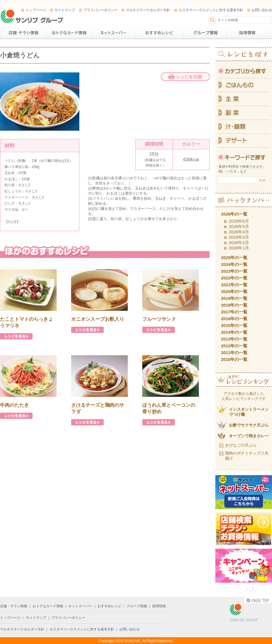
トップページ (36, 10)
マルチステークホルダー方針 (148, 10)
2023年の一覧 (234, 271)
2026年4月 (239, 232)
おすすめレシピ (159, 33)
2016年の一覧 (234, 319)
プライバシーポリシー (100, 10)
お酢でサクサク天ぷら (249, 425)
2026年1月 (239, 248)
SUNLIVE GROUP (244, 613)
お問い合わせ (262, 10)
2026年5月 (239, 226)
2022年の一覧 (234, 278)
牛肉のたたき (14, 405)
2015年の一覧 (234, 325)
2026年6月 (239, 221)
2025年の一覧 (234, 258)
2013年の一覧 (234, 339)
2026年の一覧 (234, 214)
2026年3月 (239, 237)
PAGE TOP (258, 600)
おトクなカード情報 (69, 33)
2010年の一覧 (234, 359)
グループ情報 (205, 33)
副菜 (244, 113)
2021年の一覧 (234, 285)
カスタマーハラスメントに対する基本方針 (211, 10)
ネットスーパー (113, 33)
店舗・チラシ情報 (23, 33)
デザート (244, 141)
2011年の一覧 (234, 353)
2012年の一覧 (234, 346)
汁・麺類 (244, 127)
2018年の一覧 (234, 305)
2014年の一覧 (234, 332)
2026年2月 (239, 243)
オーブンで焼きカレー (249, 436)
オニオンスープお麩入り (98, 319)
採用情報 (248, 33)
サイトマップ (65, 10)
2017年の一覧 (234, 312)
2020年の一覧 (234, 291)
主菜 (244, 99)
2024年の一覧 (234, 264)
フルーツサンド (159, 319)
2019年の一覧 (234, 298)
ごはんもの (244, 85)
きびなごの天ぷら (241, 445)
